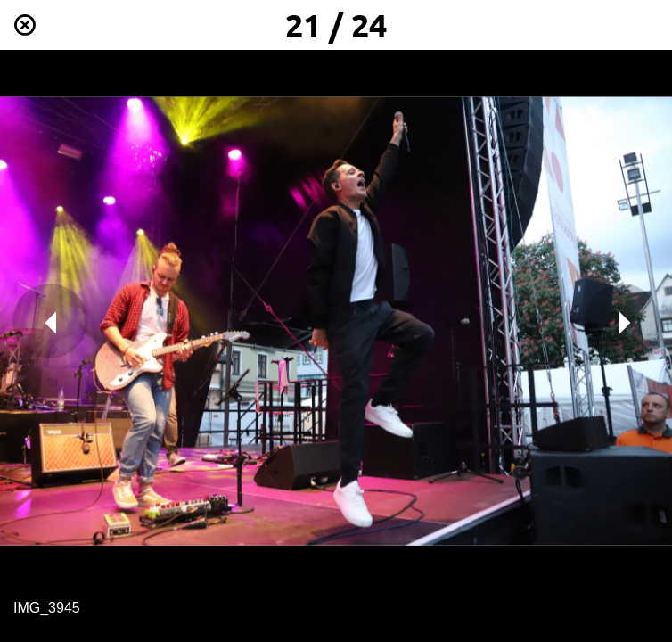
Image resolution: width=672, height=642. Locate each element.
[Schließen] (25, 25)
